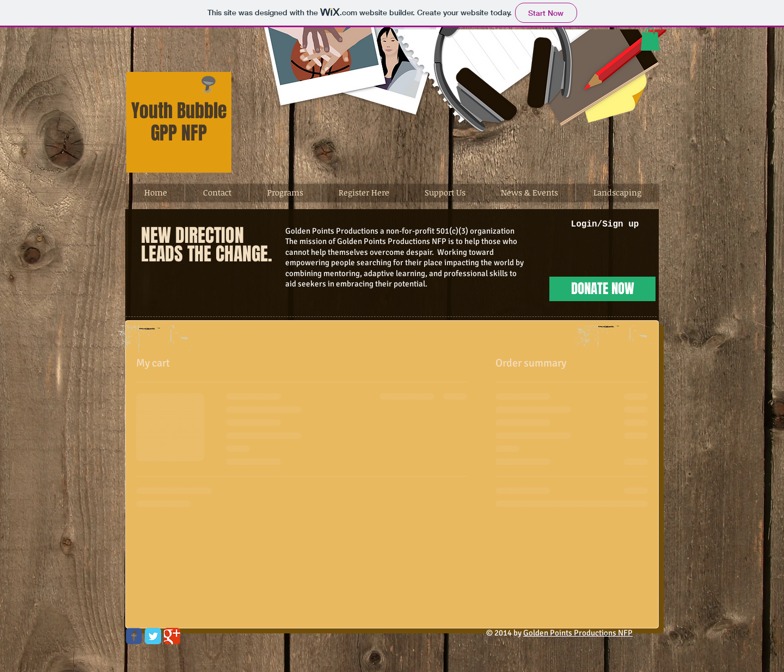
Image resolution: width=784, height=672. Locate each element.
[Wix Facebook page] (134, 636)
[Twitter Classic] (153, 636)
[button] (650, 39)
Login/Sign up (605, 224)
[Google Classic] (172, 636)
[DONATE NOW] (602, 289)
